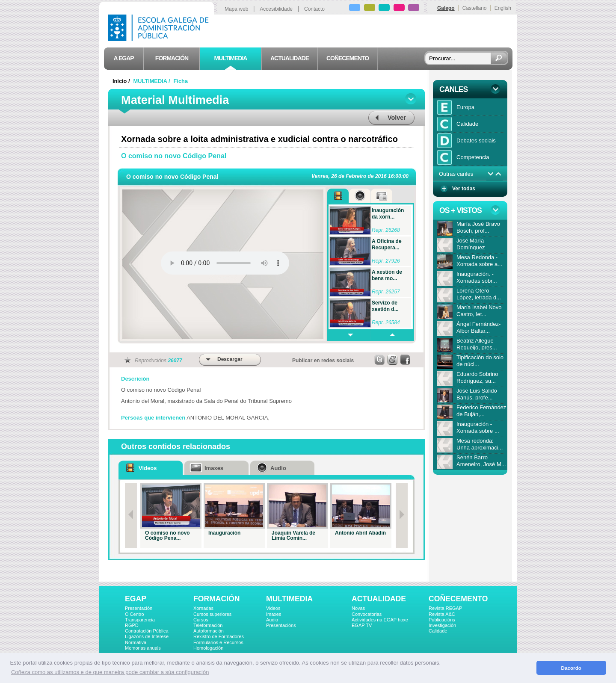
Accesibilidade (276, 9)
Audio (272, 620)
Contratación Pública (147, 631)
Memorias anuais (143, 648)
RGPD (132, 625)
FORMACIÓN (216, 599)
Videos (273, 608)
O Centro (135, 614)
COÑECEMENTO (458, 599)
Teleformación (208, 625)
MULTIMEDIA (289, 599)
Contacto (314, 9)
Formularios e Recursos (218, 642)
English (503, 8)
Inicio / (122, 81)
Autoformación (209, 631)
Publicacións (442, 620)
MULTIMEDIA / (153, 81)
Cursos (201, 620)
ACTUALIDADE (379, 599)
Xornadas (203, 608)
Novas (358, 608)
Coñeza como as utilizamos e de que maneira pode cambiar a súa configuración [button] (110, 672)
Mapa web (236, 9)
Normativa (136, 642)
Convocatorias (367, 614)
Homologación (208, 648)
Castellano (475, 8)
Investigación (442, 625)
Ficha (181, 81)
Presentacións (281, 625)
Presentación (139, 608)
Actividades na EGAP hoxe (380, 620)
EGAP (136, 599)
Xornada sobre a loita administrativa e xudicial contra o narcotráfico (259, 139)
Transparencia (140, 620)
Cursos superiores (212, 614)
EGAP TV (362, 625)
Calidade (438, 631)
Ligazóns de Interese (147, 636)
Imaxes (274, 614)
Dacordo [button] (571, 668)
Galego (446, 8)
